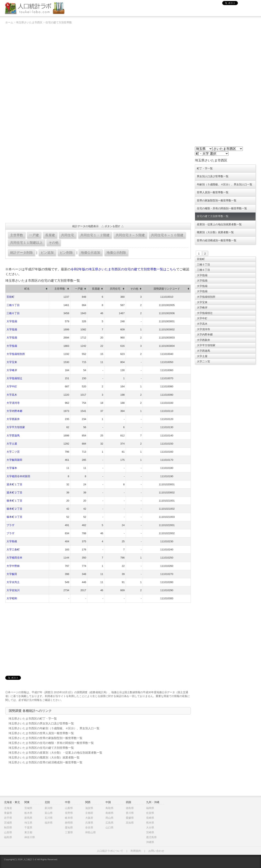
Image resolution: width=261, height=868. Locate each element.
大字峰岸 (12, 370)
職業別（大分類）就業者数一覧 (215, 232)
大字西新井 (13, 419)
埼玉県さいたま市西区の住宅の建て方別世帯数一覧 (41, 748)
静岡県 (69, 823)
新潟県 (49, 808)
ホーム (9, 22)
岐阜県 (69, 818)
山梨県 (69, 808)
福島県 (8, 837)
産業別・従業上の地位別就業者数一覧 (219, 224)
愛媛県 (130, 818)
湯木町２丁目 (14, 493)
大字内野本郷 (14, 411)
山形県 (8, 832)
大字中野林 (13, 566)
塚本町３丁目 (14, 517)
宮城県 (8, 823)
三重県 (69, 832)
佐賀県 (150, 813)
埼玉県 (28, 823)
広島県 (109, 823)
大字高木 (12, 395)
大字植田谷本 (14, 558)
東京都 (28, 832)
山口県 (109, 828)
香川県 (130, 813)
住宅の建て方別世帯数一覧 (213, 216)
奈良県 (89, 828)
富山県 (49, 813)
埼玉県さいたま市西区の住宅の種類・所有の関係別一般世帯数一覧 (51, 743)
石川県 (49, 818)
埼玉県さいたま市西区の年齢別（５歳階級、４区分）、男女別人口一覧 (54, 728)
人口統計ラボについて (110, 851)
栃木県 (28, 813)
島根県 (109, 813)
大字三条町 (13, 549)
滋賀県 (89, 808)
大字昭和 (12, 598)
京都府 (89, 813)
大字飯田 (12, 574)
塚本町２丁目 (14, 509)
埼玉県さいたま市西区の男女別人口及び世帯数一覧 (41, 723)
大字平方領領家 (16, 427)
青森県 (8, 813)
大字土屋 (12, 444)
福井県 (49, 823)
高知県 (130, 823)
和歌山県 (91, 832)
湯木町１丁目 (14, 484)
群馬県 (28, 818)
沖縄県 (150, 842)
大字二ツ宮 (13, 452)
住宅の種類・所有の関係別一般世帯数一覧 (222, 208)
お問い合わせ (156, 851)
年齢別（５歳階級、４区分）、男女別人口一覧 (225, 184)
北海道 (8, 808)
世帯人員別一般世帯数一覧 (213, 192)
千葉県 (28, 828)
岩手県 (8, 818)
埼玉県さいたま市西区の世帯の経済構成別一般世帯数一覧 (45, 762)
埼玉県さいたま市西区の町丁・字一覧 (33, 719)
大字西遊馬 (13, 436)
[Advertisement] (98, 191)
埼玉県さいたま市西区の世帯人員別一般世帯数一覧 (41, 733)
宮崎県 (150, 832)
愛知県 (69, 828)
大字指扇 (12, 321)
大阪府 (89, 818)
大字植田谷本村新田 (18, 476)
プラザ (10, 525)
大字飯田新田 (14, 460)
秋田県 (8, 828)
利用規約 (136, 851)
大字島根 (12, 541)
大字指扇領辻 (14, 378)
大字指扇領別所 (16, 354)
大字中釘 (12, 386)
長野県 (69, 813)
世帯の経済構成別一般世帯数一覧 (217, 240)
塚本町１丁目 (14, 501)
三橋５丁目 (13, 305)
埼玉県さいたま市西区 (29, 22)
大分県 (150, 828)
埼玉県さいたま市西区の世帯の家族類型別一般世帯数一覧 (45, 738)
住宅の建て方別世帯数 (59, 22)
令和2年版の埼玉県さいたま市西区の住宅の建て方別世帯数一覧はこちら (123, 269)
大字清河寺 (13, 403)
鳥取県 (109, 808)
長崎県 (150, 818)
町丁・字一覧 (205, 168)
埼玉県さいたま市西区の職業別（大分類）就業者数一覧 (44, 757)
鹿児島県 (151, 837)
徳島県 (130, 808)
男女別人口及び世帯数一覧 (213, 176)
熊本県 (150, 823)
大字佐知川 (13, 590)
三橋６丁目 (13, 313)
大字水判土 (13, 582)
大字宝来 (12, 362)
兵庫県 (89, 823)
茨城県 (28, 808)
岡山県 (109, 818)
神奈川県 (30, 837)
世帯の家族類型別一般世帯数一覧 (217, 200)
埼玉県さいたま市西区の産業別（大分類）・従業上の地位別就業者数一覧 (55, 753)
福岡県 (150, 808)
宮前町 (10, 297)
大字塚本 (12, 468)
